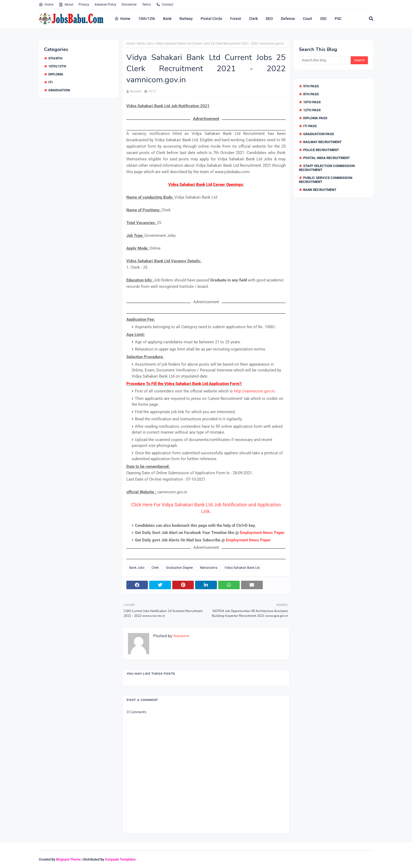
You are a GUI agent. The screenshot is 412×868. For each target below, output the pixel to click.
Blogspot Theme (68, 859)
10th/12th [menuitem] (147, 19)
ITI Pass (310, 126)
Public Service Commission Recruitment (326, 180)
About (66, 5)
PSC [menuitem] (338, 19)
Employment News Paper (262, 533)
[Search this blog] (325, 60)
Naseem (136, 91)
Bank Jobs (145, 44)
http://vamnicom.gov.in (254, 391)
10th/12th (57, 66)
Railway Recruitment (322, 142)
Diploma (56, 74)
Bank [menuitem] (167, 19)
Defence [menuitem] (288, 19)
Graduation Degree (179, 568)
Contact (165, 5)
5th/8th (55, 58)
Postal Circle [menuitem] (211, 19)
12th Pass (312, 110)
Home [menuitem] (122, 19)
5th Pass (311, 86)
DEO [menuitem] (269, 19)
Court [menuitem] (308, 19)
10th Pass (312, 102)
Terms (146, 5)
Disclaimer (129, 5)
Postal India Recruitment (327, 158)
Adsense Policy (105, 5)
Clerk (155, 568)
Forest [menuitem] (236, 19)
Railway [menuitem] (186, 19)
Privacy (84, 5)
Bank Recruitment (320, 190)
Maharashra (209, 568)
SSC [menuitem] (323, 19)
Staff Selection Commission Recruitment (327, 168)
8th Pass (311, 94)
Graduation (59, 90)
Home (46, 5)
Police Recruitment (321, 150)
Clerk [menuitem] (253, 19)
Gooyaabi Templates (120, 859)
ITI (50, 82)
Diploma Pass (315, 118)
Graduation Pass (319, 134)
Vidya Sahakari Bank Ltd (242, 568)
